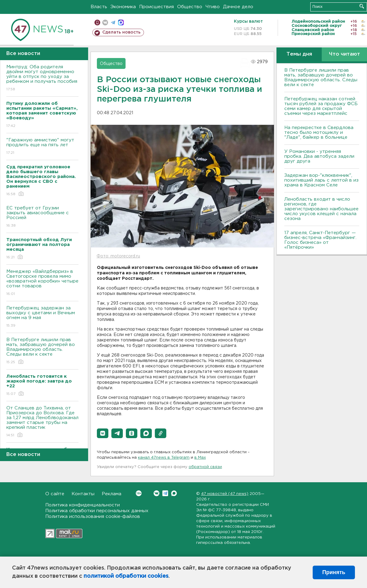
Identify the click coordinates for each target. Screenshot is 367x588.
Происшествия (156, 7)
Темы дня (299, 54)
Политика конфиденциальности (83, 505)
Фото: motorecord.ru (118, 256)
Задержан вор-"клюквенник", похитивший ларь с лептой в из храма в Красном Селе (321, 180)
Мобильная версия (97, 23)
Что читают (345, 54)
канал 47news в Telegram (164, 458)
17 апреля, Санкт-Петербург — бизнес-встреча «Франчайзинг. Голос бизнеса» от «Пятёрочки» (320, 240)
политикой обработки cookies (126, 576)
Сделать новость (121, 32)
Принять (334, 572)
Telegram (165, 493)
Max (174, 493)
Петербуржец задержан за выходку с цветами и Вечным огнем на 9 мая (42, 317)
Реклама (112, 494)
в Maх (200, 458)
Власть (99, 7)
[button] (103, 433)
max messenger (121, 23)
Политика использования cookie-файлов (93, 517)
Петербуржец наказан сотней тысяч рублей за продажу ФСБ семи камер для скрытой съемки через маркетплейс (321, 106)
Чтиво (213, 7)
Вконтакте (139, 493)
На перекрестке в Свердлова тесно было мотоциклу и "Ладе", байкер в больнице (319, 132)
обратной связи (205, 467)
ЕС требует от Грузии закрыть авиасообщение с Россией (42, 217)
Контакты (83, 494)
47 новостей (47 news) (225, 494)
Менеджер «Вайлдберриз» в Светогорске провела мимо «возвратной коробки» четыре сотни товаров (42, 283)
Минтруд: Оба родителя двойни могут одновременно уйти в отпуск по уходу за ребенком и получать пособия (42, 78)
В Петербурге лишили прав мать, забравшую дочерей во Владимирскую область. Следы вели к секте (42, 351)
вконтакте (105, 23)
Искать (362, 6)
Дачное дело (238, 7)
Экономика (123, 7)
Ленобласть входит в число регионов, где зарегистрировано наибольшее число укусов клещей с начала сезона (321, 209)
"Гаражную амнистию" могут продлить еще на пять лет (42, 147)
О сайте (55, 494)
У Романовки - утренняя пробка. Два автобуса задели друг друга (319, 156)
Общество (190, 7)
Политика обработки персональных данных (97, 511)
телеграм (113, 23)
